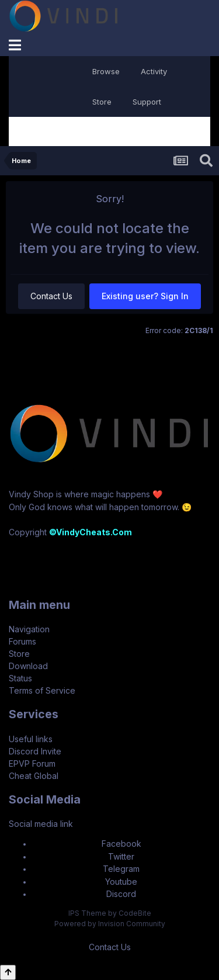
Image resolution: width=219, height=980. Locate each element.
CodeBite (135, 913)
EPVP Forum (32, 763)
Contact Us (51, 296)
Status (20, 678)
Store (102, 102)
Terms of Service (42, 690)
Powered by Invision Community (110, 924)
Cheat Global (34, 776)
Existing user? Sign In (145, 296)
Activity (154, 71)
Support (147, 102)
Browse (106, 71)
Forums (22, 641)
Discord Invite (35, 751)
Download (28, 666)
